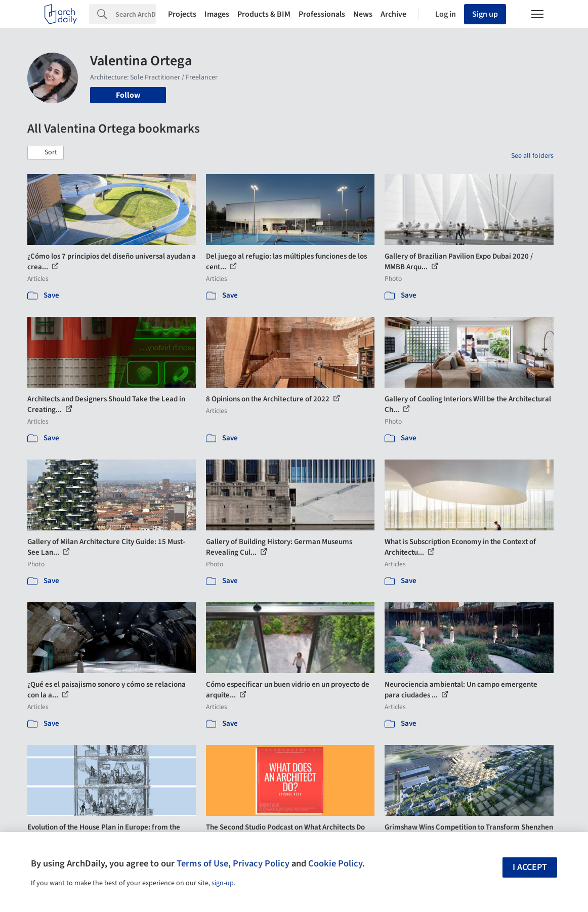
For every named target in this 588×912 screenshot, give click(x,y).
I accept (530, 867)
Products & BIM (264, 14)
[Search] (136, 14)
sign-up (223, 883)
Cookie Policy (335, 863)
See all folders (532, 156)
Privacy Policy (261, 863)
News (363, 14)
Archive (393, 14)
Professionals (322, 14)
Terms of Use (202, 863)
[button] (46, 153)
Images (217, 14)
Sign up (485, 14)
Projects (182, 14)
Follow (128, 95)
